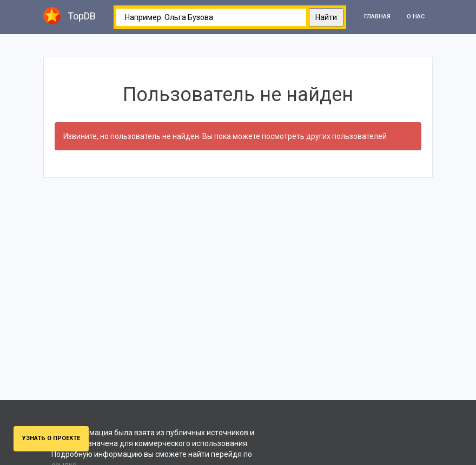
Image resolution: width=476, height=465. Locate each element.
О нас (416, 16)
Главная (377, 16)
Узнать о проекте (51, 438)
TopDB (70, 16)
